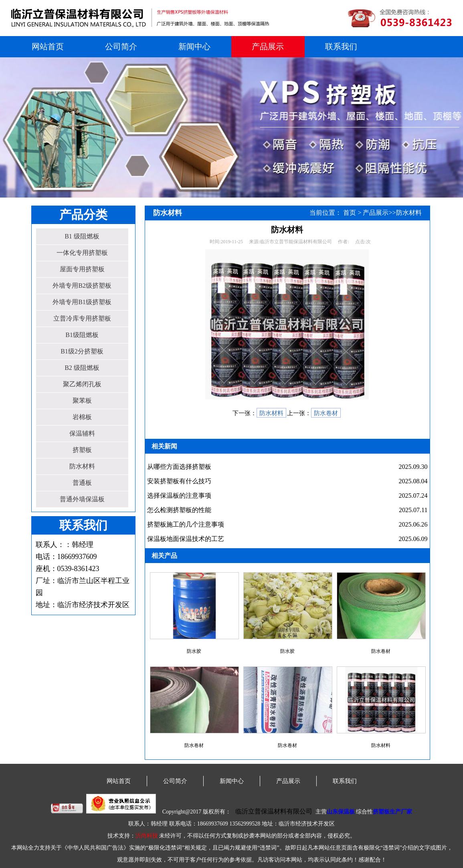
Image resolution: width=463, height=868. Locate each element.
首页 (350, 213)
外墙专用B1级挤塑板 (82, 302)
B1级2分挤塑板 (82, 351)
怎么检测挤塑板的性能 (179, 510)
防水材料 (82, 466)
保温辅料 (82, 433)
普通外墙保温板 (82, 499)
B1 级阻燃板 (82, 236)
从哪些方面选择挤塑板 (179, 467)
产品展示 (268, 46)
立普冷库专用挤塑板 (82, 318)
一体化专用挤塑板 (82, 253)
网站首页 (48, 46)
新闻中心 (194, 46)
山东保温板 (341, 812)
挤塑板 (82, 450)
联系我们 (341, 46)
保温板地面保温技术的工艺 (186, 539)
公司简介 (121, 46)
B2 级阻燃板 (82, 368)
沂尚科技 (147, 836)
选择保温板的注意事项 (179, 496)
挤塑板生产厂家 (392, 812)
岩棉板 (82, 417)
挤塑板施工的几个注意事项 (186, 524)
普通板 (82, 483)
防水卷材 (326, 413)
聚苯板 (82, 401)
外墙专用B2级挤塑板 (82, 286)
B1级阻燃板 (82, 335)
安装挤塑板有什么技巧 (179, 481)
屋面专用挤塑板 (82, 269)
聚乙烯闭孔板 (82, 384)
